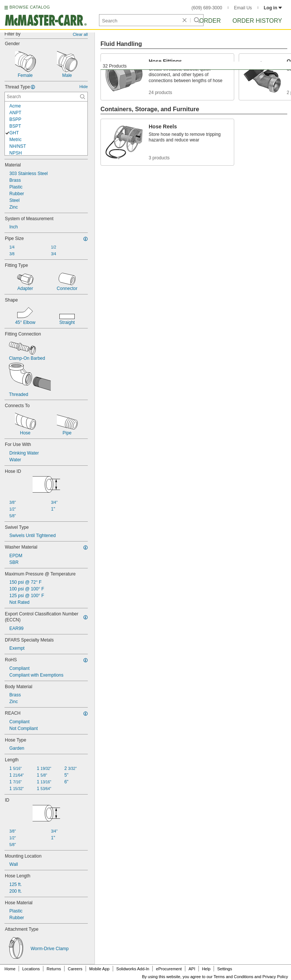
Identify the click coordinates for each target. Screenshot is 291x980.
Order (210, 21)
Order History (257, 21)
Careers (75, 969)
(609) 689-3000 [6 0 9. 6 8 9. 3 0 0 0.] (207, 8)
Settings (225, 969)
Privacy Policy (275, 977)
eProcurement (169, 969)
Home (10, 969)
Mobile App (99, 969)
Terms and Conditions (233, 977)
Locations (31, 969)
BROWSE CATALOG (30, 7)
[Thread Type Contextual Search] (46, 97)
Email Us (243, 8)
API (192, 969)
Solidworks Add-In (133, 969)
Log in (273, 8)
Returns (54, 969)
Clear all (80, 34)
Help (206, 969)
